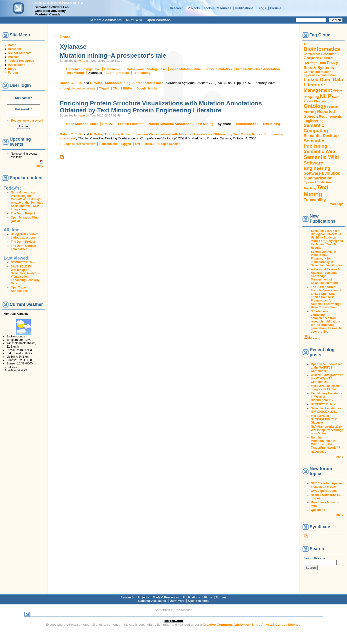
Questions (318, 510)
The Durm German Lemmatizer (23, 247)
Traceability (315, 200)
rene (82, 116)
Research (177, 8)
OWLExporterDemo (324, 491)
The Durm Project (23, 213)
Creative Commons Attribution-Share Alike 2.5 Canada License (252, 625)
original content (107, 625)
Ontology (315, 106)
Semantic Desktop (321, 136)
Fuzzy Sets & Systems (321, 65)
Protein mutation (219, 69)
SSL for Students (20, 53)
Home (12, 45)
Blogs (262, 8)
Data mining (113, 69)
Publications (244, 8)
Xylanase (95, 73)
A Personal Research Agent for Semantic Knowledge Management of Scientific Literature (325, 276)
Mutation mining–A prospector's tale (113, 55)
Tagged (104, 89)
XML (116, 89)
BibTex (128, 89)
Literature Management (318, 87)
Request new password (27, 121)
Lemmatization (327, 75)
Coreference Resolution (320, 54)
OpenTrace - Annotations (19, 289)
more (40, 166)
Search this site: (280, 20)
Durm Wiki (134, 20)
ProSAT (108, 124)
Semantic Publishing (315, 143)
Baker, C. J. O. (71, 83)
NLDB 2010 (318, 452)
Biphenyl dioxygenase (83, 69)
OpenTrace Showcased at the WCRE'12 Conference (327, 368)
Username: (23, 98)
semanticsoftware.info (59, 3)
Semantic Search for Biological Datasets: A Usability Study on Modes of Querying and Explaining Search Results (327, 239)
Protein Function (131, 124)
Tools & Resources (217, 8)
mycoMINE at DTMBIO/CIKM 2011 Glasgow (324, 419)
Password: (23, 109)
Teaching (310, 188)
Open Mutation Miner (186, 69)
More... (312, 338)
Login (68, 89)
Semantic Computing (316, 128)
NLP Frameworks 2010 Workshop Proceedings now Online (327, 430)
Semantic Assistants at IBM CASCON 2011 (327, 410)
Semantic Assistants (106, 20)
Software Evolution (322, 173)
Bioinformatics (118, 73)
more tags (337, 204)
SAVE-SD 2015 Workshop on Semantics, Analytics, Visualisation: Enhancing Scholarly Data (26, 275)
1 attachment (108, 144)
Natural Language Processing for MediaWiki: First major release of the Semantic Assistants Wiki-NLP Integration (27, 201)
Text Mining (75, 73)
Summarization (318, 178)
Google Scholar (147, 89)
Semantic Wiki (321, 157)
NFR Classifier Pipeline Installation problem (327, 485)
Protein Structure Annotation (258, 69)
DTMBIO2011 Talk (23, 262)
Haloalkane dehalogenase (146, 69)
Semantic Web (319, 151)
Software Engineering (317, 166)
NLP (326, 96)
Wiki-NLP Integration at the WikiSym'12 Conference (327, 378)
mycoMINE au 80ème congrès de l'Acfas (325, 388)
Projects (194, 8)
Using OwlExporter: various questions (24, 236)
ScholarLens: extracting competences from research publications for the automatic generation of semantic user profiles (327, 322)
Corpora (311, 58)
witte (82, 61)
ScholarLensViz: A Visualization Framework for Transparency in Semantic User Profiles (327, 259)
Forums (276, 8)
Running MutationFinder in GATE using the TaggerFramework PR (326, 443)
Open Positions (159, 20)
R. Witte (96, 83)
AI (305, 44)
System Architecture (318, 182)
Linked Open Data (323, 79)
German (309, 72)
